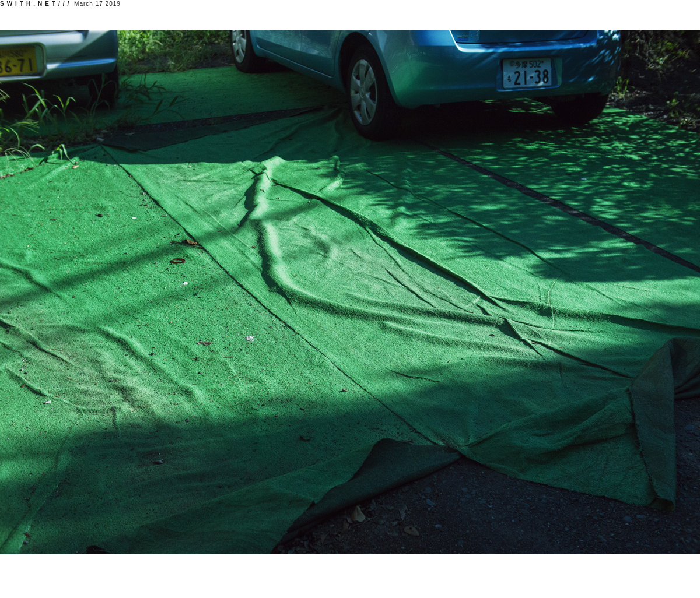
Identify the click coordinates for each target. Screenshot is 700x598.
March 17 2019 (60, 4)
